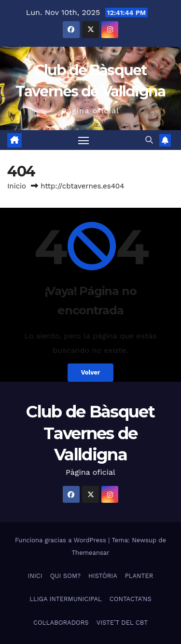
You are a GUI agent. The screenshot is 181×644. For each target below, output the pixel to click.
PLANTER (139, 576)
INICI (35, 576)
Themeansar (91, 553)
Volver (91, 372)
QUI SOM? (65, 576)
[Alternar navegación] (84, 140)
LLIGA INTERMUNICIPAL (66, 599)
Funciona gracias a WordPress (62, 540)
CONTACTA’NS (131, 599)
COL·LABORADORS (61, 623)
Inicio (17, 186)
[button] (149, 140)
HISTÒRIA (103, 576)
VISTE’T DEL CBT (122, 623)
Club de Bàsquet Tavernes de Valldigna (90, 433)
